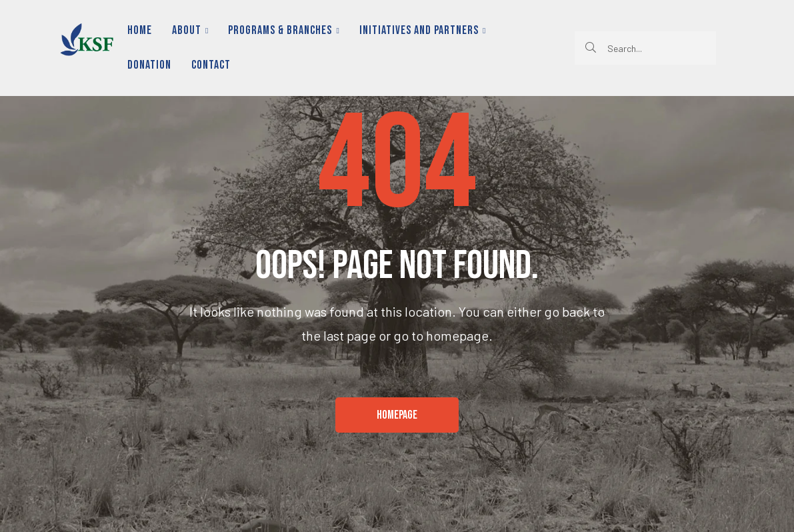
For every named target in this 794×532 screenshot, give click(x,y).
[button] (397, 415)
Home (140, 30)
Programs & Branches (283, 30)
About (190, 30)
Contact (211, 65)
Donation (149, 65)
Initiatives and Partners (422, 30)
